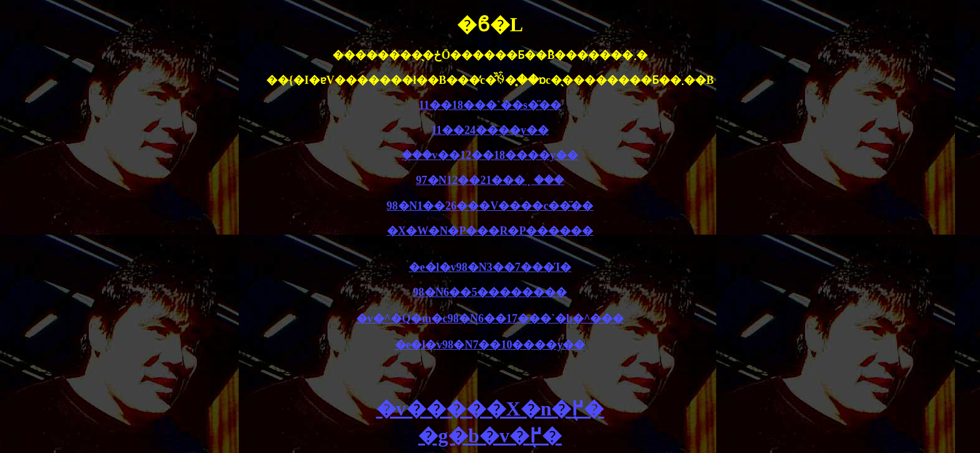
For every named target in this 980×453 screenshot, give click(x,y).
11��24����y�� (490, 130)
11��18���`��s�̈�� (490, 105)
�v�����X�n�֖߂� (490, 409)
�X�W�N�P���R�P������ (490, 231)
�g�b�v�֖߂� (490, 435)
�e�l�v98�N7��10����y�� (490, 345)
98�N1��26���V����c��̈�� (490, 206)
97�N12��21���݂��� (490, 180)
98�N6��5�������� (490, 292)
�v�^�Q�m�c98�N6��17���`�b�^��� (490, 318)
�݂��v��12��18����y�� (490, 155)
